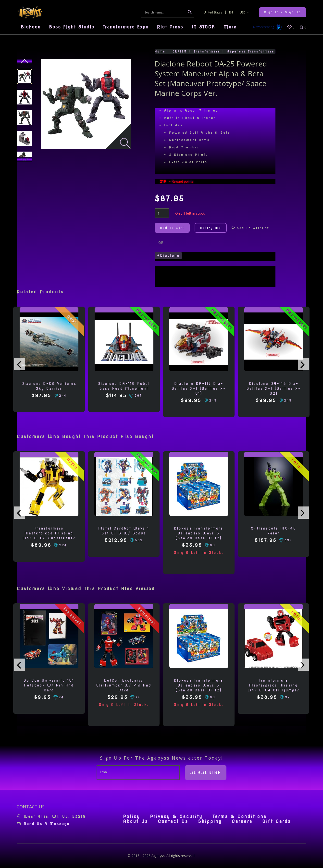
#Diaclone (168, 256)
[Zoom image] (125, 143)
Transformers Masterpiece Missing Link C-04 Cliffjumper (273, 685)
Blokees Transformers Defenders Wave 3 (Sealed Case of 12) (199, 533)
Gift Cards (277, 821)
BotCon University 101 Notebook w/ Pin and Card (49, 685)
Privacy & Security (176, 816)
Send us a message (47, 824)
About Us (136, 821)
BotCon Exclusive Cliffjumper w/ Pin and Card (124, 685)
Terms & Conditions (240, 816)
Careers (242, 821)
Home (160, 51)
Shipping (210, 821)
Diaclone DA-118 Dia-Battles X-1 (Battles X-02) (274, 389)
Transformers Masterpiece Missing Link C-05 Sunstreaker (49, 533)
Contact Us (173, 821)
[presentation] (20, 364)
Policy (132, 816)
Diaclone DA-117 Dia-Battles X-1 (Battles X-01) (199, 389)
